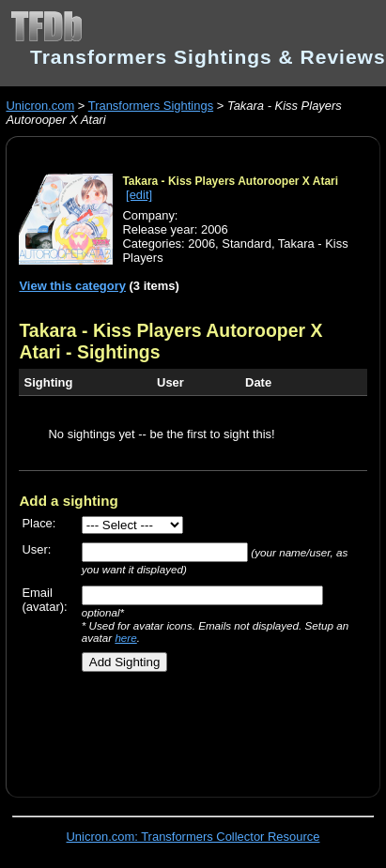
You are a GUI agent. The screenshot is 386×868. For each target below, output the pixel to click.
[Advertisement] (185, 727)
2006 (201, 244)
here (125, 638)
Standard (247, 244)
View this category (72, 286)
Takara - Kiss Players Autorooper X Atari (230, 181)
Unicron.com (40, 106)
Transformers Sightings (151, 106)
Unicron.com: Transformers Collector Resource (193, 837)
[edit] (139, 195)
